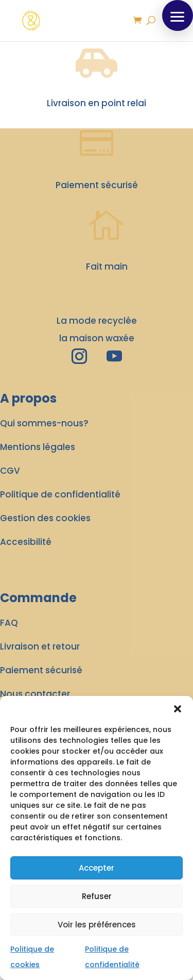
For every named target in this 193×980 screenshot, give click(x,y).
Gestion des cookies (45, 518)
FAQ (9, 623)
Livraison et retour (40, 646)
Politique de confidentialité (60, 494)
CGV (10, 471)
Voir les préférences (97, 925)
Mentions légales (38, 447)
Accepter (97, 868)
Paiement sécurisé (41, 670)
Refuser (97, 896)
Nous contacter (35, 694)
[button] (178, 709)
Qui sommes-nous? (44, 423)
